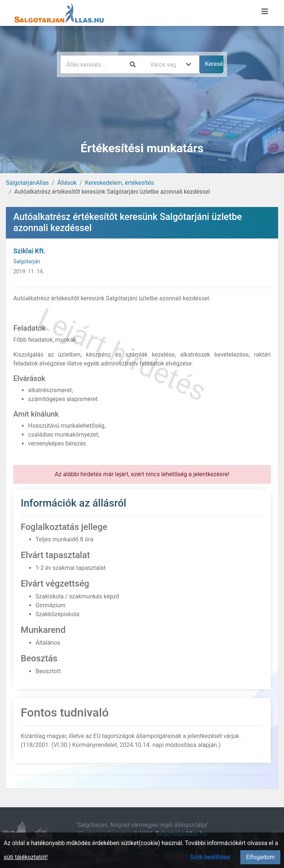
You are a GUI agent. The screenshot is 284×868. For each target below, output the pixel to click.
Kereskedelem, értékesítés (119, 183)
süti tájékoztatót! (26, 857)
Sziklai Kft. (29, 251)
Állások (67, 183)
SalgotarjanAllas (27, 183)
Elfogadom (260, 857)
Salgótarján (27, 262)
